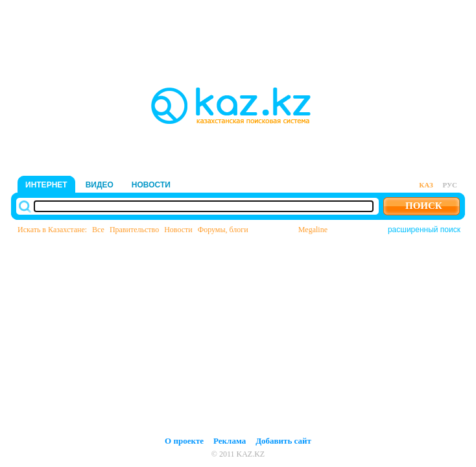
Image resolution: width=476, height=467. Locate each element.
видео (100, 185)
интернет (46, 185)
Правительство (134, 230)
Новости (178, 230)
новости (151, 185)
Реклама (230, 441)
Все (98, 230)
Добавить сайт (283, 441)
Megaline (313, 230)
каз (426, 185)
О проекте (184, 441)
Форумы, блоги (223, 230)
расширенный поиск (424, 230)
